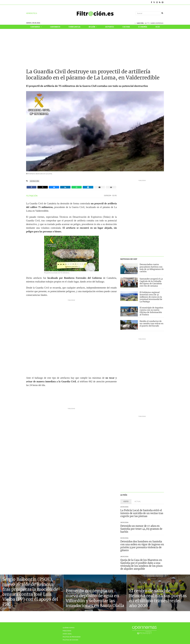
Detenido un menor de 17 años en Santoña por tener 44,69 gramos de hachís (141, 529)
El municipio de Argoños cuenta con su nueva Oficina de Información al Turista (151, 311)
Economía (143, 27)
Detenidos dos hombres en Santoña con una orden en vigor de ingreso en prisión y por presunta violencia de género (142, 546)
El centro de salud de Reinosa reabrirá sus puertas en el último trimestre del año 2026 (158, 598)
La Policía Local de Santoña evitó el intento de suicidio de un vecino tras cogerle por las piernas (142, 513)
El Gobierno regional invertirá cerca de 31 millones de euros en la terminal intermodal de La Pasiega (151, 297)
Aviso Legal (67, 634)
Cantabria (36, 27)
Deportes (110, 27)
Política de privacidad (72, 637)
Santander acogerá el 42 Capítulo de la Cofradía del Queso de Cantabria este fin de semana (151, 282)
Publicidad (67, 631)
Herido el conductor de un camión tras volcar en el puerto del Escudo (152, 323)
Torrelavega (74, 27)
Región (93, 27)
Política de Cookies (70, 640)
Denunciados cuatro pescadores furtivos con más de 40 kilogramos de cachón (152, 268)
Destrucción (34, 181)
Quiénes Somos (69, 628)
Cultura (126, 27)
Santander (55, 27)
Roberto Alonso (9, 608)
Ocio (158, 27)
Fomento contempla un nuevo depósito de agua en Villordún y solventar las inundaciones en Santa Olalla (95, 598)
